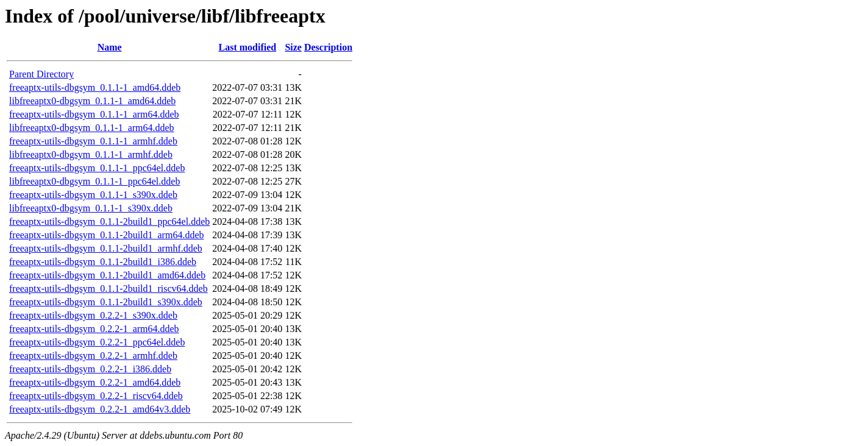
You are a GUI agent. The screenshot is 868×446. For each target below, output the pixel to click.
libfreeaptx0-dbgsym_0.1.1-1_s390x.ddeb (91, 208)
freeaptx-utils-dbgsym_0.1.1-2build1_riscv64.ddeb (108, 288)
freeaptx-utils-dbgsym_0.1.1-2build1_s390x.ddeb (106, 302)
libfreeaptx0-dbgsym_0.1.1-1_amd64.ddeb (92, 101)
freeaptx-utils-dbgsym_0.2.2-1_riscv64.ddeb (96, 396)
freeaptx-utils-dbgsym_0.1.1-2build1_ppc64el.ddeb (109, 221)
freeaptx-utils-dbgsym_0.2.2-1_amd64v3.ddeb (100, 409)
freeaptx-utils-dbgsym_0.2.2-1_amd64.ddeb (95, 382)
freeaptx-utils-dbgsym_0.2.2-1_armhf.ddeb (93, 356)
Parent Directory (41, 74)
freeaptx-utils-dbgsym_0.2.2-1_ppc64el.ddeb (97, 342)
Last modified (247, 47)
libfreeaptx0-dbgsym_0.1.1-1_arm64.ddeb (92, 128)
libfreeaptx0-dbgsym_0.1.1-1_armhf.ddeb (91, 154)
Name (110, 47)
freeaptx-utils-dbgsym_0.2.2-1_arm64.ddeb (94, 329)
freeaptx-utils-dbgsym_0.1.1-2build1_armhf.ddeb (106, 248)
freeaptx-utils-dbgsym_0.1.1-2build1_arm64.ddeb (107, 235)
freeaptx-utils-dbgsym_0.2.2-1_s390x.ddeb (93, 315)
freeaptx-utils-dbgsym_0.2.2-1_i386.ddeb (90, 369)
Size (293, 47)
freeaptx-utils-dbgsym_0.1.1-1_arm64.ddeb (94, 114)
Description (328, 47)
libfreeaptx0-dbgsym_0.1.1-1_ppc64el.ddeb (94, 181)
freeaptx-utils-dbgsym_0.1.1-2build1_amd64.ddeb (107, 275)
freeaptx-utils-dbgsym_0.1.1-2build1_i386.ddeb (103, 262)
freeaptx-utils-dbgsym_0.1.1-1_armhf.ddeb (93, 141)
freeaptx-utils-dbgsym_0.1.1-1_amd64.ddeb (95, 87)
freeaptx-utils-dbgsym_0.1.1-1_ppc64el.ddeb (97, 168)
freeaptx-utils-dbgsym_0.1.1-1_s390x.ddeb (93, 195)
